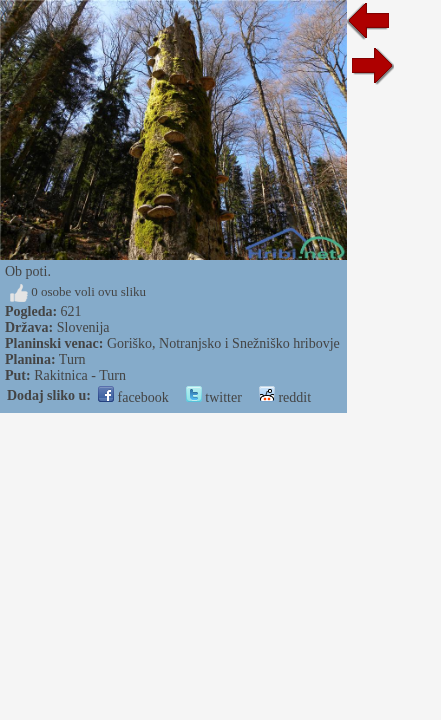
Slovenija (83, 327)
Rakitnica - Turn (80, 375)
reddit (285, 397)
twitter (214, 397)
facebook (133, 397)
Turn (72, 359)
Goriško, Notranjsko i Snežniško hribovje (223, 343)
